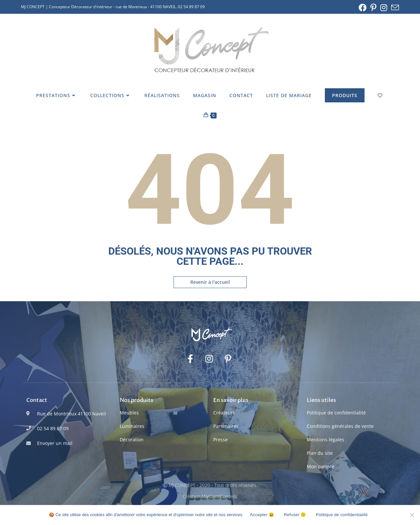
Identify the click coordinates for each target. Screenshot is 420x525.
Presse (220, 440)
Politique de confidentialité (336, 413)
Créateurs (224, 413)
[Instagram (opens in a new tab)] (384, 8)
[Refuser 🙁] (412, 515)
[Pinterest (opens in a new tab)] (373, 8)
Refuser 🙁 (295, 515)
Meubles (129, 413)
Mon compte (321, 466)
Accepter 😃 (262, 515)
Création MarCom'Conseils (210, 496)
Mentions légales (325, 440)
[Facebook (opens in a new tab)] (363, 8)
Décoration (132, 440)
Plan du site (320, 453)
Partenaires (226, 426)
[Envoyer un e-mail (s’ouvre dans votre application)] (394, 8)
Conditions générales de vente (340, 426)
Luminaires (132, 426)
